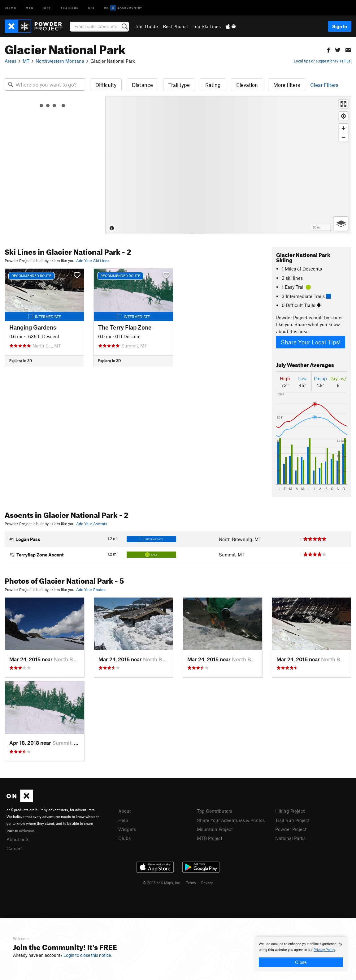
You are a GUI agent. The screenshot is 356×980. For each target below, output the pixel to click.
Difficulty (106, 85)
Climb (11, 8)
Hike (47, 8)
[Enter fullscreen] (343, 104)
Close (301, 962)
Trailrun (70, 8)
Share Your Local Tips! (311, 342)
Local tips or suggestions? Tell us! (323, 61)
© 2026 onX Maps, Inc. (162, 883)
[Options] (341, 224)
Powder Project (291, 829)
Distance (142, 85)
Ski (91, 8)
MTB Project (210, 838)
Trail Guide (146, 26)
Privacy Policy (324, 950)
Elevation (247, 85)
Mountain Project (215, 829)
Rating (213, 85)
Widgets (127, 829)
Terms (191, 883)
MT (26, 61)
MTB (30, 8)
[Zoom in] (343, 128)
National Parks (290, 838)
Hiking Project (290, 811)
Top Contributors (215, 811)
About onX (18, 839)
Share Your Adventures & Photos (231, 820)
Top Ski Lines (207, 26)
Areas (11, 61)
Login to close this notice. (88, 955)
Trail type (179, 85)
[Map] (228, 165)
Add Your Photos (91, 590)
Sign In (340, 26)
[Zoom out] (343, 137)
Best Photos (175, 26)
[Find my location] (343, 116)
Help (123, 820)
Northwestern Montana (60, 61)
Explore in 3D (21, 360)
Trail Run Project (292, 820)
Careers (15, 848)
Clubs (124, 838)
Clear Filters (324, 85)
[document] (301, 954)
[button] (328, 49)
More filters (287, 85)
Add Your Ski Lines (93, 261)
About (125, 811)
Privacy (207, 883)
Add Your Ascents (92, 524)
